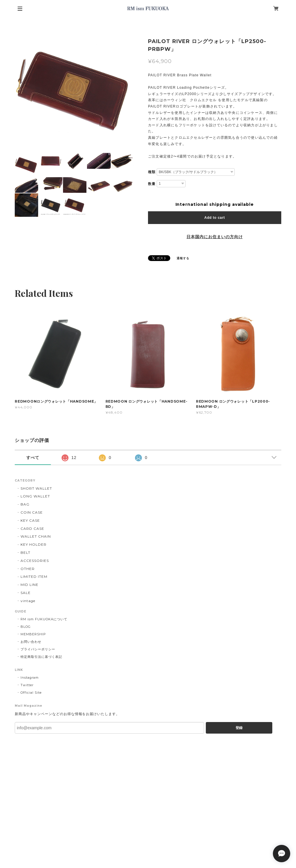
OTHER (28, 569)
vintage (28, 601)
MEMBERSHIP (33, 634)
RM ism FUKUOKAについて (44, 619)
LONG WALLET (35, 496)
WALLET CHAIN (36, 536)
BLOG (26, 627)
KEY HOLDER (34, 544)
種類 (152, 172)
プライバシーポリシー (38, 649)
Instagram (30, 678)
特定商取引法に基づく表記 (41, 657)
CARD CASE (32, 529)
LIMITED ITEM (34, 576)
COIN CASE (32, 512)
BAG (25, 504)
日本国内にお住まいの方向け (214, 237)
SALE (26, 593)
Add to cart (215, 218)
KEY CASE (30, 520)
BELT (25, 553)
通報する (183, 258)
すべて (33, 458)
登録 (239, 728)
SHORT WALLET (36, 488)
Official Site (31, 693)
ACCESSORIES (35, 561)
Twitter (27, 685)
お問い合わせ (31, 642)
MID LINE (29, 585)
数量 (152, 184)
